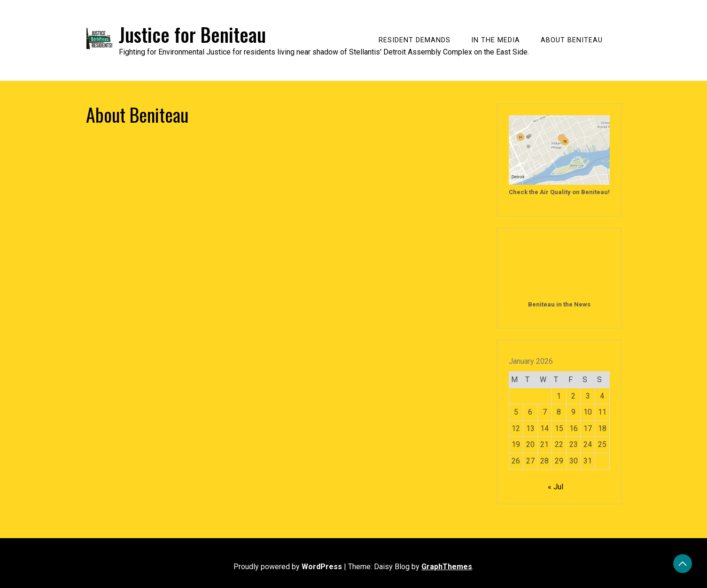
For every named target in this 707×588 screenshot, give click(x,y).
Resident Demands (415, 40)
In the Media (496, 40)
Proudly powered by (289, 567)
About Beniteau (572, 40)
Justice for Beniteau (192, 34)
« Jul (555, 487)
